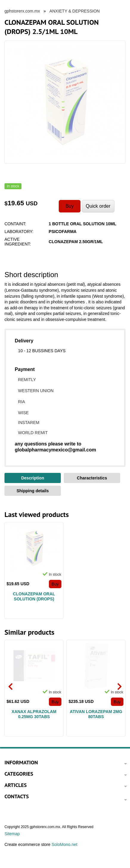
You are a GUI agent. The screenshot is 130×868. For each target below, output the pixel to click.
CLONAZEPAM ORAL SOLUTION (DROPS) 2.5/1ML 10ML (34, 597)
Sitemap (12, 834)
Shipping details (32, 491)
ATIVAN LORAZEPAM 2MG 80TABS (96, 714)
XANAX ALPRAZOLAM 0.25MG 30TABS (34, 714)
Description (33, 478)
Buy (55, 584)
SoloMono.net (64, 844)
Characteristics (92, 478)
